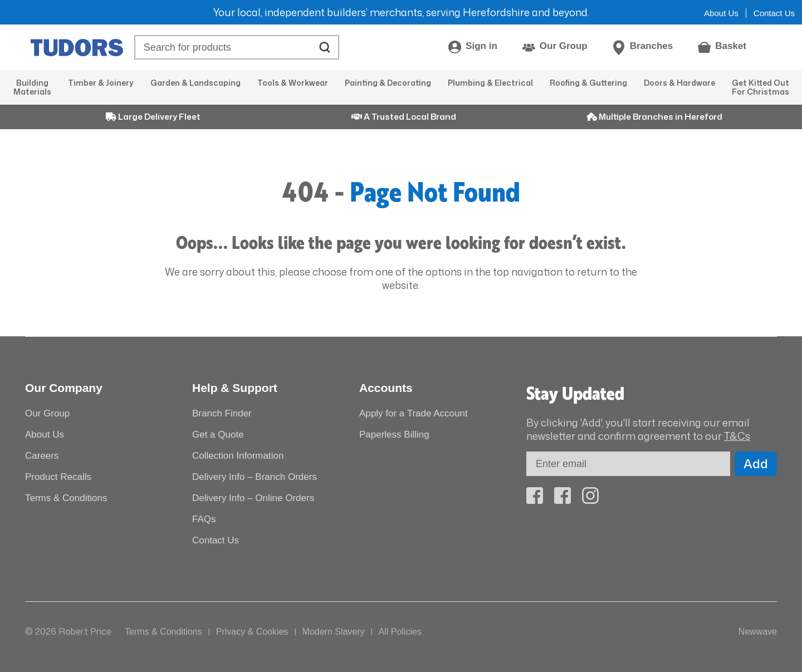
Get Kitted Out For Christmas (761, 87)
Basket (731, 46)
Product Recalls (58, 477)
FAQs (204, 519)
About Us (721, 13)
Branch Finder (222, 413)
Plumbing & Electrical (490, 83)
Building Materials (32, 87)
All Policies (400, 632)
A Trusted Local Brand (404, 117)
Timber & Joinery (101, 83)
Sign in (481, 46)
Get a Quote (218, 435)
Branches (651, 46)
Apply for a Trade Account (414, 413)
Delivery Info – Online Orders (253, 498)
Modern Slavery (334, 632)
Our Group (564, 46)
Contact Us (774, 13)
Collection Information (238, 456)
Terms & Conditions (66, 498)
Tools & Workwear (293, 83)
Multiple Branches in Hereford (654, 117)
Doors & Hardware (679, 83)
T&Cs (737, 436)
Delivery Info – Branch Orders (255, 477)
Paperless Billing (394, 435)
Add (756, 463)
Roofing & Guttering (588, 83)
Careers (42, 456)
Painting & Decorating (388, 83)
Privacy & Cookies (252, 632)
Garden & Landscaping (195, 83)
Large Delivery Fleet (153, 117)
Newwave (758, 632)
